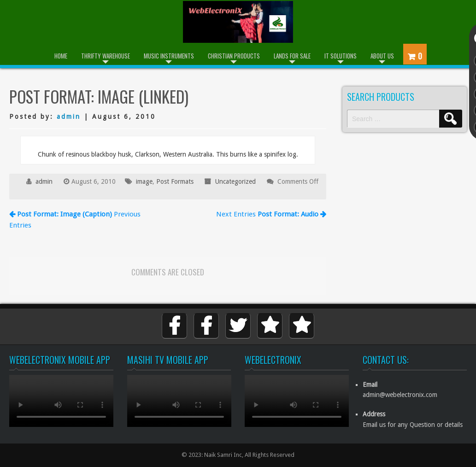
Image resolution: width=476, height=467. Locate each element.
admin (69, 117)
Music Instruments (169, 56)
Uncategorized (235, 181)
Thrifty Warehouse (106, 56)
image (144, 181)
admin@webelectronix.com (400, 395)
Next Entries (271, 214)
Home (61, 56)
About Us (382, 56)
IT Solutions (341, 56)
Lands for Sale (292, 56)
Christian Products (234, 56)
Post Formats (175, 181)
